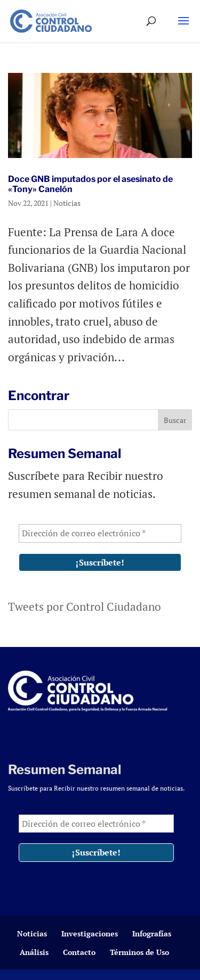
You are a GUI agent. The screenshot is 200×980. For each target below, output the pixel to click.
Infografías (152, 933)
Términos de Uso (139, 952)
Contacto (79, 952)
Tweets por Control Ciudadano (85, 607)
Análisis (34, 952)
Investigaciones (90, 933)
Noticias (67, 203)
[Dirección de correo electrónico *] (100, 533)
